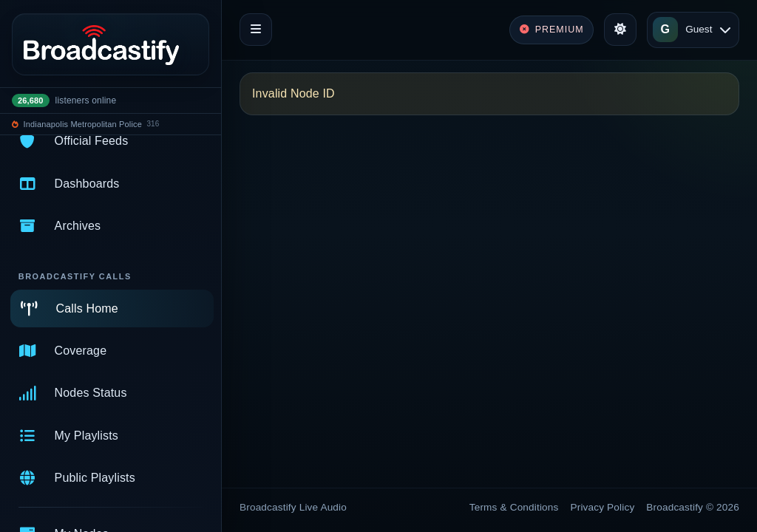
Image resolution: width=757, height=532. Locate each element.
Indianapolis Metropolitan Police (83, 124)
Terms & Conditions (514, 507)
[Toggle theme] (620, 30)
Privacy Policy (603, 507)
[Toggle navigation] (256, 30)
